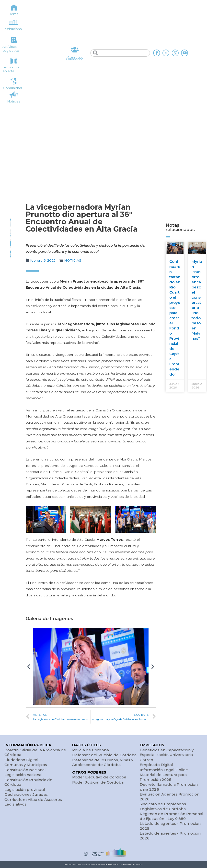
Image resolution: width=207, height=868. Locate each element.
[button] (29, 667)
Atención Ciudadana (75, 58)
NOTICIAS (73, 260)
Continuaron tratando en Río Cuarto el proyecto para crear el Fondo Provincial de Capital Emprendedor (175, 318)
